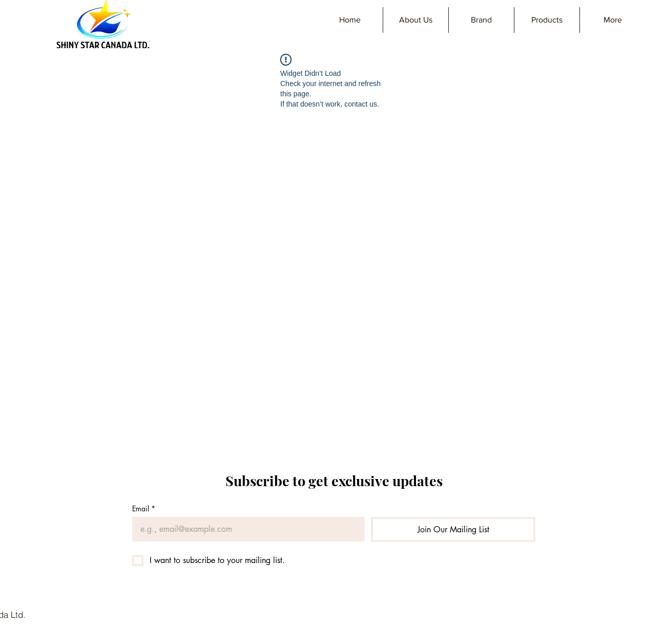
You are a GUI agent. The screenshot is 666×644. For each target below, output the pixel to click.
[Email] (245, 529)
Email (144, 508)
